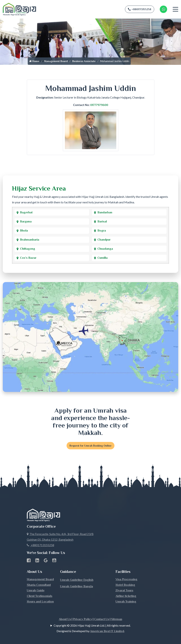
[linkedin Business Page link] (37, 561)
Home (34, 61)
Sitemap (117, 619)
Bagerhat (26, 212)
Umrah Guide (36, 590)
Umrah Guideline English (77, 580)
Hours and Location (40, 602)
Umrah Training (126, 602)
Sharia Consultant (39, 585)
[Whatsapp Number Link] (163, 9)
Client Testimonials (40, 596)
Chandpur (104, 240)
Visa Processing (126, 579)
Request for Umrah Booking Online (90, 446)
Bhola (24, 231)
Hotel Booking (125, 585)
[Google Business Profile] (46, 561)
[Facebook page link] (29, 561)
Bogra (102, 231)
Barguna (26, 222)
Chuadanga (105, 249)
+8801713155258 (140, 9)
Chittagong (28, 249)
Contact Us (102, 619)
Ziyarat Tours (124, 590)
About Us (65, 619)
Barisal (102, 222)
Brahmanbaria (30, 240)
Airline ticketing (126, 596)
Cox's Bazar (28, 258)
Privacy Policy (83, 619)
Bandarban (105, 212)
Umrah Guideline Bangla (77, 586)
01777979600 (99, 105)
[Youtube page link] (54, 561)
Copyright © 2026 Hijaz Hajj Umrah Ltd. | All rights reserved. (92, 625)
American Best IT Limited (107, 631)
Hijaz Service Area (39, 188)
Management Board (56, 61)
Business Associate (84, 61)
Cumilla (103, 258)
